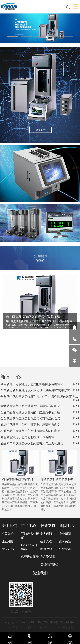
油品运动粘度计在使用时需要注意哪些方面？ (40, 425)
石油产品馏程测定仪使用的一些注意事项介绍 (40, 412)
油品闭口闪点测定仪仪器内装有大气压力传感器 (40, 443)
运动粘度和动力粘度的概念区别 (59, 479)
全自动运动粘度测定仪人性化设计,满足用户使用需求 (40, 390)
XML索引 (13, 627)
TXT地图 (25, 627)
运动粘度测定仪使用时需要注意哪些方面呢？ (40, 406)
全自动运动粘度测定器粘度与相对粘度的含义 (40, 418)
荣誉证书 (8, 549)
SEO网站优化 (65, 627)
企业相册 (8, 541)
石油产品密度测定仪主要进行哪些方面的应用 (40, 431)
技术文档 (46, 541)
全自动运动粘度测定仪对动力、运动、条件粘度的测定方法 (40, 398)
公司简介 (8, 534)
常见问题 (46, 534)
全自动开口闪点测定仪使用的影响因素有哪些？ (40, 384)
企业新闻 (65, 534)
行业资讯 (65, 549)
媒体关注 (65, 541)
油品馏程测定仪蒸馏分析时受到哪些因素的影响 (20, 479)
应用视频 (46, 549)
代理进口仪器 (30, 557)
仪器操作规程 (49, 564)
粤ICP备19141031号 (44, 627)
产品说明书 (48, 557)
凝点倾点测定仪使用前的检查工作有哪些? (40, 437)
